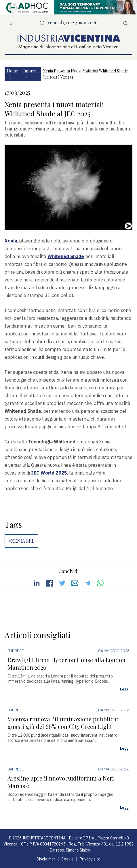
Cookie (67, 859)
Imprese (31, 71)
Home (12, 71)
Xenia (11, 241)
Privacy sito (90, 859)
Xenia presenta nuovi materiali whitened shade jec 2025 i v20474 (85, 74)
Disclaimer (46, 859)
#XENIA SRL (21, 541)
